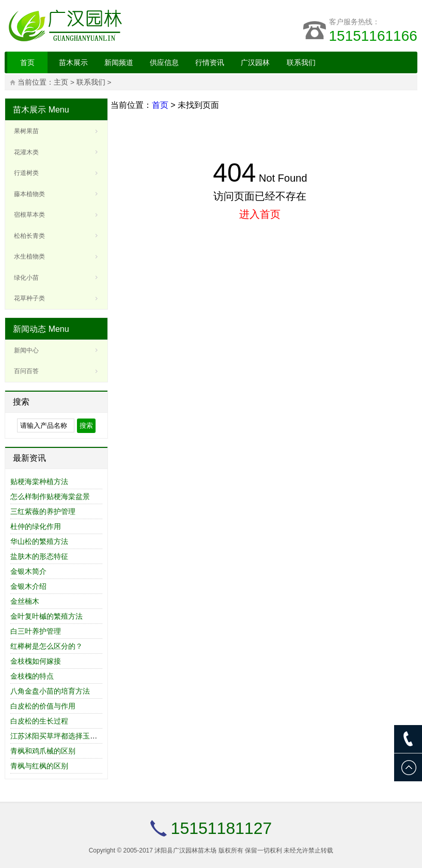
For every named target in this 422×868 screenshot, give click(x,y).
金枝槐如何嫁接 (36, 661)
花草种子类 (29, 298)
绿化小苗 (26, 278)
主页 (61, 82)
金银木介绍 (28, 586)
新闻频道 (119, 62)
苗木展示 (73, 62)
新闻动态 (29, 329)
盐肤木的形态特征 (39, 556)
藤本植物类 (29, 194)
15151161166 (373, 36)
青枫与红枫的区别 (39, 766)
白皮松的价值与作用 (43, 706)
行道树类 (26, 173)
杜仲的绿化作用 (36, 526)
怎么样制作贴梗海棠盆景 (50, 496)
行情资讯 (210, 62)
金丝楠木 (25, 601)
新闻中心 (26, 350)
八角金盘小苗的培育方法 (50, 691)
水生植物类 (29, 256)
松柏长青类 (29, 236)
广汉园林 (255, 62)
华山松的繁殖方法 (39, 541)
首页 (27, 62)
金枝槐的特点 (32, 676)
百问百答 (26, 371)
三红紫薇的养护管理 (43, 511)
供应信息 (164, 62)
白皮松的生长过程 (39, 721)
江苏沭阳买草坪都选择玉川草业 (61, 736)
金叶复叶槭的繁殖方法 (46, 616)
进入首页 (260, 214)
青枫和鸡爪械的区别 (43, 751)
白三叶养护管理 (36, 631)
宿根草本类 (29, 215)
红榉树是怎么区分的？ (46, 646)
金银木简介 (28, 571)
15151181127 (222, 828)
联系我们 (301, 62)
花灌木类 (26, 152)
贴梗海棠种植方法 (39, 481)
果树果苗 (26, 131)
